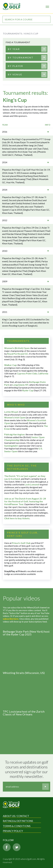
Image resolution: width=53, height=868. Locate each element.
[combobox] (26, 49)
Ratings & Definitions (18, 821)
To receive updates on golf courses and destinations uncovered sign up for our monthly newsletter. (27, 769)
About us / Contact (16, 816)
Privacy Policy (13, 831)
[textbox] (14, 49)
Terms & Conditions (17, 826)
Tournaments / (13, 33)
